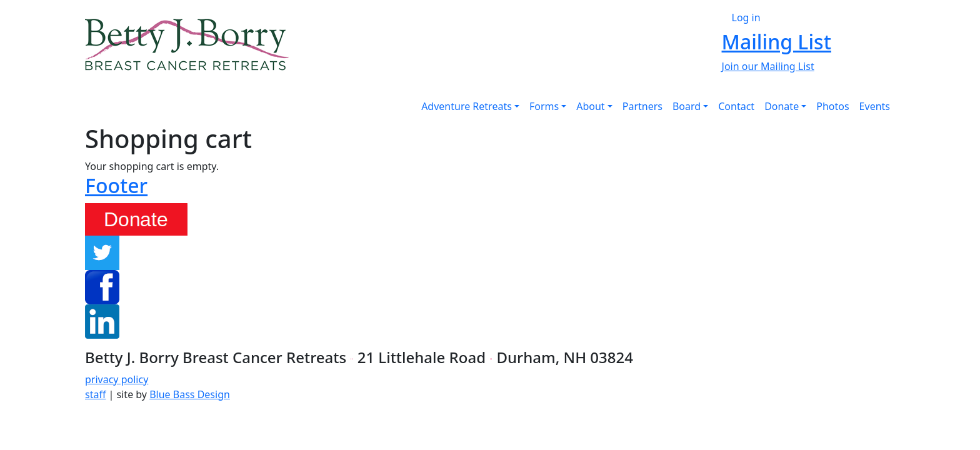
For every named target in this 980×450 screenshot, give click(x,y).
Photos (832, 106)
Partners (642, 106)
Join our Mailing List (768, 66)
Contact (736, 106)
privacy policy (117, 379)
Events (875, 106)
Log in (746, 17)
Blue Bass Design (190, 394)
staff (95, 394)
